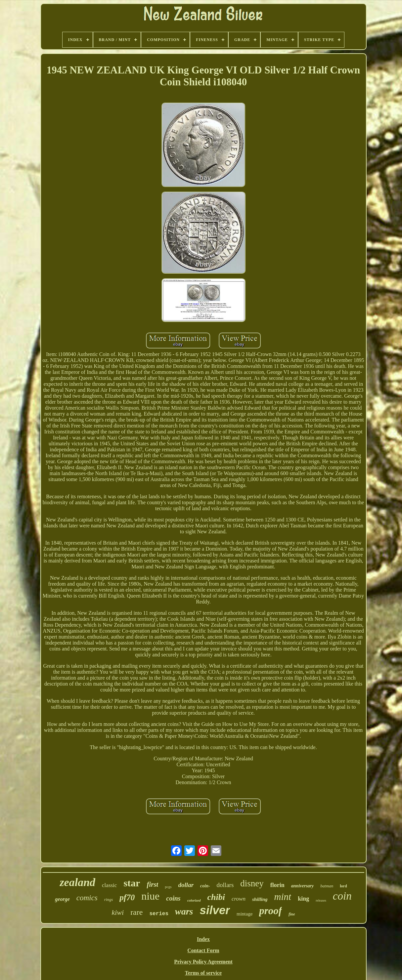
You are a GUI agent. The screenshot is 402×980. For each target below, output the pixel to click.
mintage (245, 914)
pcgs (168, 887)
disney (252, 883)
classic (109, 885)
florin (277, 885)
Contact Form (203, 950)
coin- (205, 886)
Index (203, 939)
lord (343, 886)
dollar (186, 885)
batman (327, 886)
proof (270, 911)
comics (87, 898)
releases (321, 900)
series (159, 914)
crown (239, 899)
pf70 (127, 897)
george (62, 899)
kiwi (118, 912)
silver (215, 910)
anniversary (302, 886)
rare (136, 912)
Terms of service (203, 973)
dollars (225, 885)
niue (150, 896)
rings (109, 899)
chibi (216, 897)
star (132, 883)
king (303, 899)
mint (283, 897)
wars (184, 911)
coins (173, 898)
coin (342, 896)
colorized (194, 900)
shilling (260, 899)
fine (292, 914)
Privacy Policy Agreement (203, 962)
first (152, 884)
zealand (77, 882)
